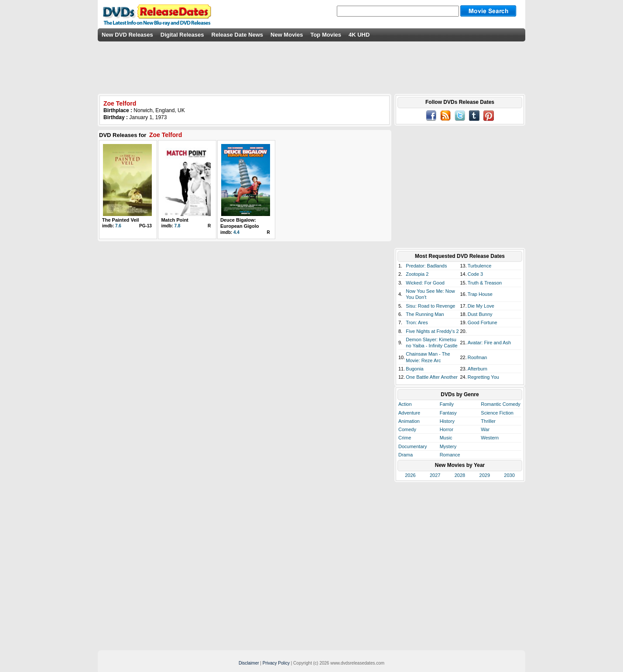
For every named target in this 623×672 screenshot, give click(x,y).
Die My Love (481, 306)
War (485, 429)
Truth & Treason (485, 283)
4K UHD (359, 35)
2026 (410, 475)
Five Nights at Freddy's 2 (432, 331)
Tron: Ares (417, 322)
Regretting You (483, 377)
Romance (450, 455)
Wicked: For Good (425, 283)
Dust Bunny (480, 314)
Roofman (478, 357)
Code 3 (475, 274)
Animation (409, 421)
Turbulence (480, 266)
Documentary (412, 446)
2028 (460, 475)
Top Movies (326, 35)
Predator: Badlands (426, 266)
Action (405, 404)
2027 (435, 475)
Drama (406, 455)
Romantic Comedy (500, 404)
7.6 (118, 226)
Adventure (409, 413)
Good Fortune (483, 322)
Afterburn (478, 369)
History (447, 421)
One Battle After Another (432, 377)
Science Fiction (497, 413)
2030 (509, 475)
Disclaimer (249, 663)
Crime (405, 438)
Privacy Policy (276, 663)
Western (490, 438)
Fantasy (448, 413)
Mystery (448, 446)
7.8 (177, 226)
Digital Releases (182, 35)
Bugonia (414, 369)
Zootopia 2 (417, 274)
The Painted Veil (120, 220)
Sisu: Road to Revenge (430, 306)
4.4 (236, 232)
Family (447, 404)
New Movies (287, 35)
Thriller (488, 421)
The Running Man (425, 314)
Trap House (480, 294)
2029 (485, 475)
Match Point (175, 220)
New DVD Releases (127, 35)
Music (446, 438)
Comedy (407, 429)
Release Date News (238, 35)
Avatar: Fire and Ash (489, 343)
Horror (447, 429)
